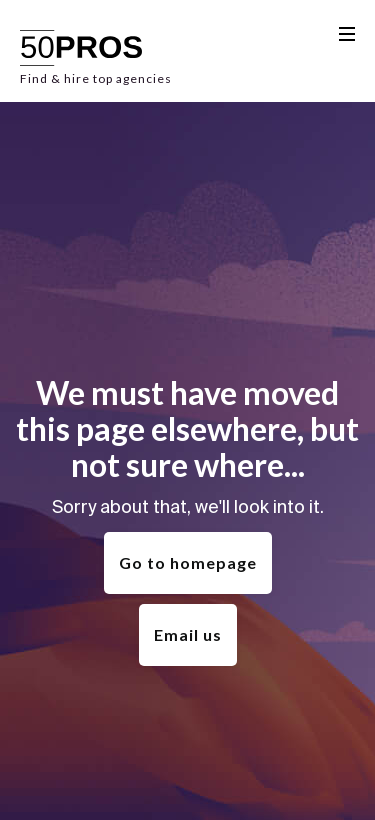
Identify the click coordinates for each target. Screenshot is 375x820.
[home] (96, 51)
